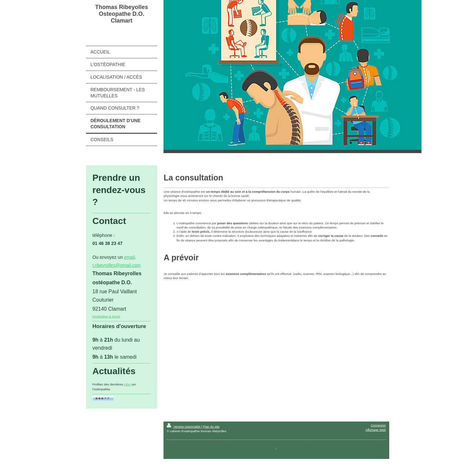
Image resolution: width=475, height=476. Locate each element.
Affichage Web (376, 430)
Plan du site (211, 427)
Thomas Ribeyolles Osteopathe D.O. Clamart (122, 14)
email (129, 257)
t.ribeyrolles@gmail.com (117, 265)
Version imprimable (184, 427)
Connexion (378, 425)
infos (128, 384)
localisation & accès (106, 316)
